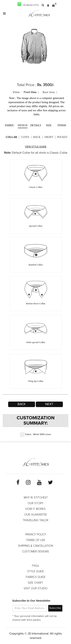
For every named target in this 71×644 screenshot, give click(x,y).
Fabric (10, 125)
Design (23, 125)
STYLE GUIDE (36, 571)
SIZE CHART (35, 583)
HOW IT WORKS (35, 509)
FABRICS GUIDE (36, 577)
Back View (49, 92)
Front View (30, 92)
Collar (12, 137)
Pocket (62, 137)
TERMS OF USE (36, 540)
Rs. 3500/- (46, 85)
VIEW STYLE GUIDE (36, 147)
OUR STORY (35, 503)
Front (49, 137)
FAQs (35, 566)
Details (36, 125)
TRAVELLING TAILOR (35, 520)
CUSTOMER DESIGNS (35, 552)
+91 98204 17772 (28, 4)
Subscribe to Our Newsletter (31, 601)
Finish (62, 125)
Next (49, 404)
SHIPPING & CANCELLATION (35, 546)
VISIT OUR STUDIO (36, 588)
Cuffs (25, 137)
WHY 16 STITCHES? (36, 498)
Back (37, 137)
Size (49, 125)
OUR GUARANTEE (36, 515)
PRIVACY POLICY (36, 535)
